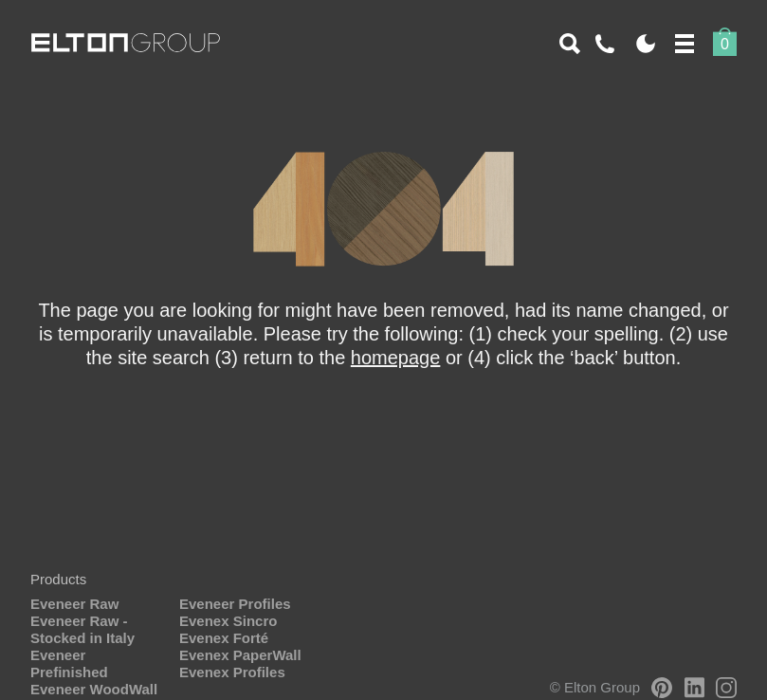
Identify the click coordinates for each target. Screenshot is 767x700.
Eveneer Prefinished (69, 663)
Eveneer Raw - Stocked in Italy (82, 629)
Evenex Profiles (232, 672)
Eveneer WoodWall (94, 689)
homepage (396, 358)
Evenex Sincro (228, 621)
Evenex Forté (224, 638)
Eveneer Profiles (235, 604)
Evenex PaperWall (240, 655)
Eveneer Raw (74, 604)
